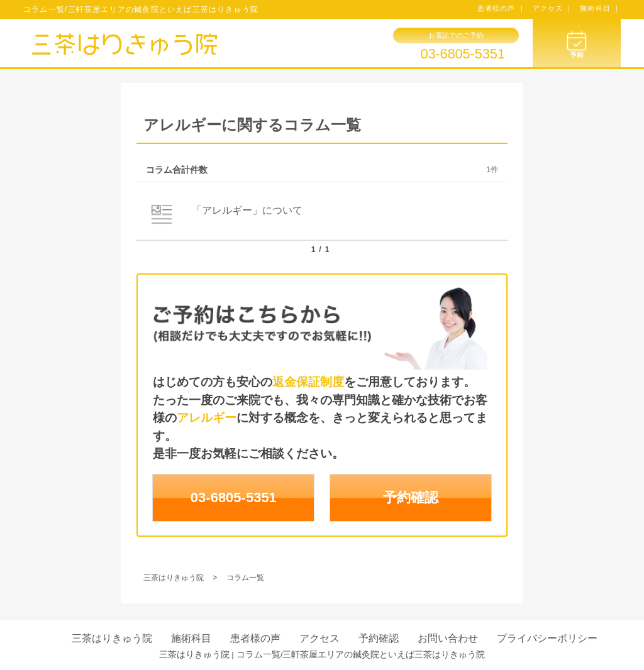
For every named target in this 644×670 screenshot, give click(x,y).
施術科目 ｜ (600, 8)
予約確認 (411, 497)
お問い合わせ (448, 638)
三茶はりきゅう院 (112, 638)
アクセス (319, 638)
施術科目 (191, 638)
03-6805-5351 (462, 54)
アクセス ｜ (553, 8)
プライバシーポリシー (547, 638)
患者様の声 (255, 638)
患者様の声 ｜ (502, 8)
